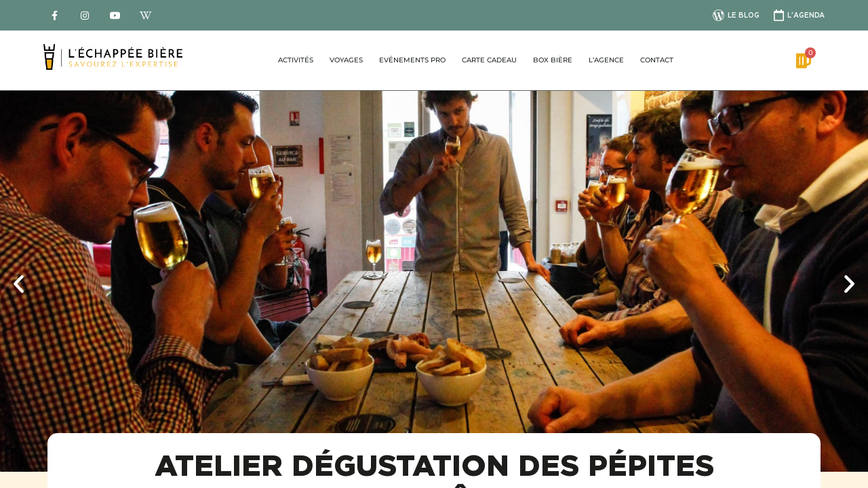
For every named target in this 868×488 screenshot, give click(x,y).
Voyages (346, 60)
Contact (657, 60)
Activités (296, 60)
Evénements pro (412, 60)
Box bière (553, 60)
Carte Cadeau (489, 60)
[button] (19, 284)
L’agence (606, 60)
